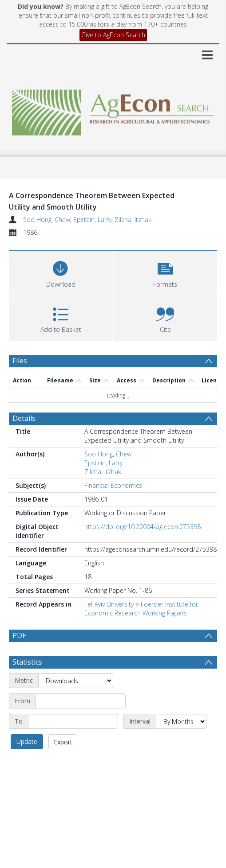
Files (20, 361)
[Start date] (81, 701)
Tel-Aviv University (109, 604)
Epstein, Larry (92, 220)
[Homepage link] (113, 110)
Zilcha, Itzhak (133, 220)
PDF (19, 635)
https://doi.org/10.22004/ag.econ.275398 (143, 527)
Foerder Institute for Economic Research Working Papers (141, 609)
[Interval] (181, 721)
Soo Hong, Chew (47, 220)
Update (27, 741)
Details (24, 418)
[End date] (73, 721)
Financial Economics (113, 485)
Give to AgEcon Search (113, 35)
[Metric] (76, 681)
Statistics (27, 662)
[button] (166, 272)
